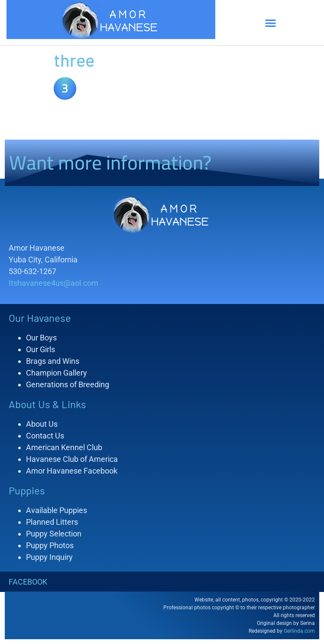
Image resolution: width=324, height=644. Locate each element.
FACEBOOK (28, 582)
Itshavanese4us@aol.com (53, 283)
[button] (271, 23)
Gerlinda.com (299, 631)
